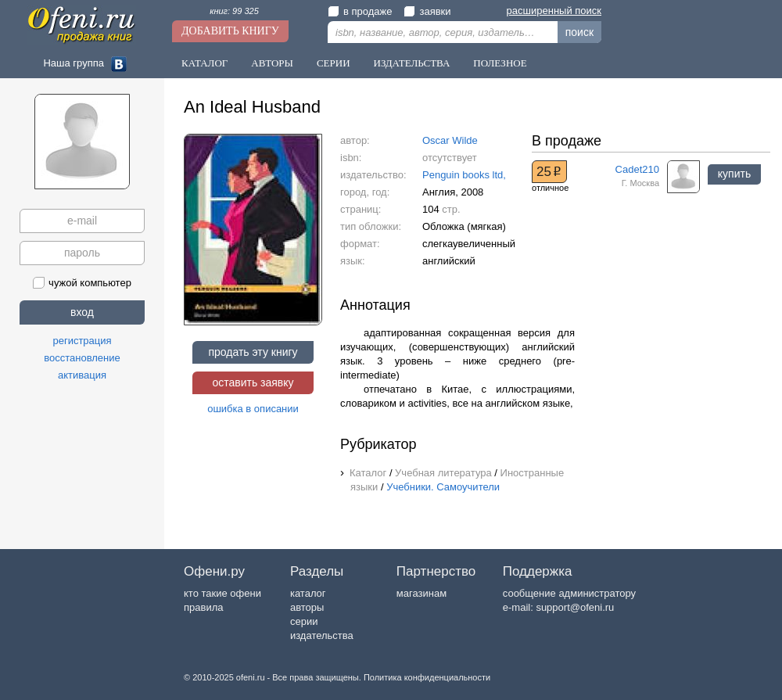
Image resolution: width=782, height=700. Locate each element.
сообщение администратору (569, 593)
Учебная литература (443, 473)
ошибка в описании (253, 409)
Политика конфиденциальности (427, 677)
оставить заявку (253, 382)
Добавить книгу (230, 31)
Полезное (500, 63)
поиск (579, 32)
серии (304, 621)
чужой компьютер (82, 283)
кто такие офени (222, 593)
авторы (307, 607)
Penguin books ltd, (464, 175)
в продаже (360, 11)
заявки (427, 11)
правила (203, 607)
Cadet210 (637, 169)
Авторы (272, 63)
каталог (308, 593)
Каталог (204, 63)
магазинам (421, 593)
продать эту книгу (253, 352)
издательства (322, 635)
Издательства (412, 63)
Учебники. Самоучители (443, 487)
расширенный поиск (554, 11)
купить (734, 174)
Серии (334, 63)
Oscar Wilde (450, 140)
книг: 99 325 (234, 11)
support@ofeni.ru (575, 607)
